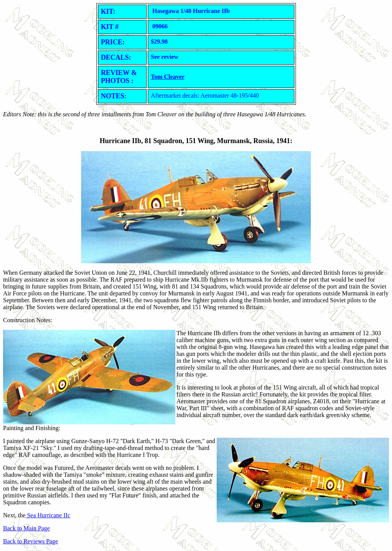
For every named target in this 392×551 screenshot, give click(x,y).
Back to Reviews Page (31, 541)
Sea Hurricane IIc (48, 515)
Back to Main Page (26, 528)
